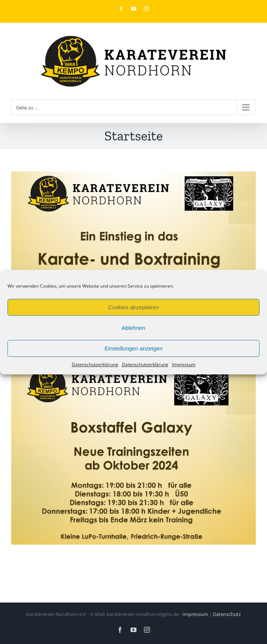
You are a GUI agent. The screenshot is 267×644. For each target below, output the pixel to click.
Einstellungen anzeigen (133, 348)
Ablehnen (133, 328)
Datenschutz (227, 614)
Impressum (184, 364)
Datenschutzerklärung (95, 364)
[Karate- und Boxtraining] (133, 177)
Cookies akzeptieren (133, 307)
